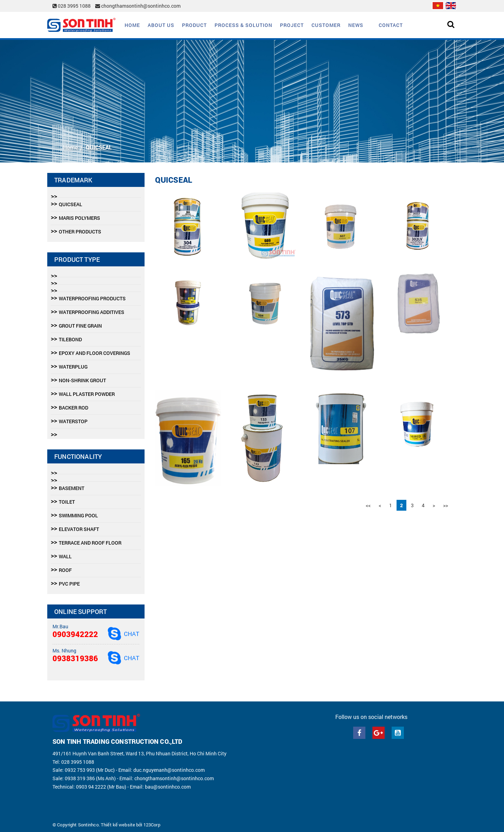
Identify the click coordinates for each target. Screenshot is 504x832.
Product (194, 25)
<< (368, 505)
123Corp (152, 825)
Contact (391, 25)
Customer (326, 25)
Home (132, 25)
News (356, 25)
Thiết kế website (118, 825)
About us (161, 25)
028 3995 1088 (72, 6)
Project (292, 25)
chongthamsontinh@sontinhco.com (138, 6)
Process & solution (243, 25)
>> (446, 505)
